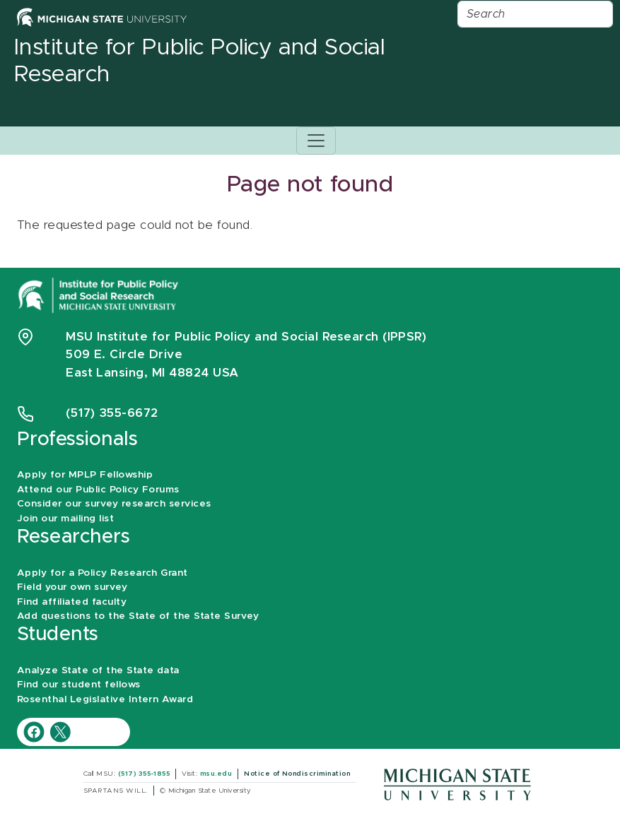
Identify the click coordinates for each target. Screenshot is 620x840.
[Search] (535, 14)
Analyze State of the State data (98, 670)
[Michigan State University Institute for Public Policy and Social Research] (100, 294)
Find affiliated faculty (72, 602)
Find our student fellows (79, 685)
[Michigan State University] (457, 784)
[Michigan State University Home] (102, 17)
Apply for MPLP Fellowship (85, 475)
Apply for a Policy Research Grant (103, 573)
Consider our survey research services (114, 504)
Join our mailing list (65, 519)
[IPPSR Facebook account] (36, 732)
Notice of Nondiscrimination (297, 774)
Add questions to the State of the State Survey (138, 616)
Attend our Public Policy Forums (98, 490)
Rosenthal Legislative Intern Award (105, 699)
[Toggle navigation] (316, 141)
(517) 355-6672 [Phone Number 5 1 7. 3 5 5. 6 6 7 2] (112, 413)
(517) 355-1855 (144, 774)
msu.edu (216, 774)
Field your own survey (72, 587)
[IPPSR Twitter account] (60, 732)
